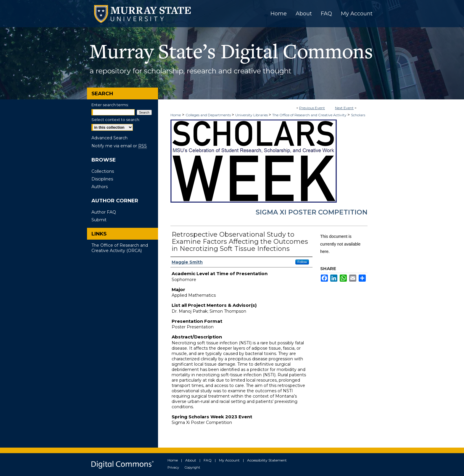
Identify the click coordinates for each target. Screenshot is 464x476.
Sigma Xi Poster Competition (312, 212)
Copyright (192, 467)
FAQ (208, 460)
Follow (302, 262)
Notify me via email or (119, 146)
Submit (99, 220)
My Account (229, 460)
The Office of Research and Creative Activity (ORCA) (120, 248)
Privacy (173, 467)
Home (176, 115)
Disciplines (102, 179)
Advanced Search (109, 138)
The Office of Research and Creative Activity (310, 115)
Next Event (344, 108)
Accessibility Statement (267, 460)
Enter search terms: (110, 105)
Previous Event (312, 108)
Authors (100, 187)
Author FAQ (104, 212)
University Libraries (252, 115)
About (191, 460)
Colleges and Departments (209, 115)
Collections (103, 171)
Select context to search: (116, 120)
